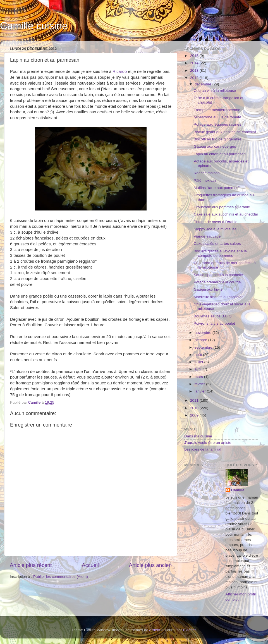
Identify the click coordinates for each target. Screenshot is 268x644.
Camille (238, 490)
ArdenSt (156, 630)
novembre (204, 333)
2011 (195, 400)
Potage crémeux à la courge (217, 282)
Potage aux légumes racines (217, 124)
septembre (204, 347)
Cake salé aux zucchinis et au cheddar (226, 214)
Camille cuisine (34, 26)
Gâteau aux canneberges (215, 146)
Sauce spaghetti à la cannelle (218, 275)
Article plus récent (31, 565)
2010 (195, 408)
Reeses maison (207, 173)
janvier (201, 391)
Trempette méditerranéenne (217, 110)
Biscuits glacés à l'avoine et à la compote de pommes (220, 253)
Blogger (190, 630)
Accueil (90, 565)
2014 (195, 63)
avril (199, 369)
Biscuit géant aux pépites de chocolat (225, 132)
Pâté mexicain (206, 180)
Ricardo (120, 71)
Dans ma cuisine (198, 436)
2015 (195, 56)
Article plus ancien (150, 565)
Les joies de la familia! (203, 449)
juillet (199, 362)
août (199, 355)
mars (199, 377)
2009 (195, 415)
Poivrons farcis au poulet (214, 323)
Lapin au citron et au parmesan (220, 154)
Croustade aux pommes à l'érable (222, 207)
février (200, 384)
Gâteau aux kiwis (208, 289)
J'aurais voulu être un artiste (208, 443)
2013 (195, 70)
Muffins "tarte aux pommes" (217, 188)
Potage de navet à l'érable (216, 222)
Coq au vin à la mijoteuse (215, 91)
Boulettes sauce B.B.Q (213, 316)
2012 (195, 78)
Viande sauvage (207, 236)
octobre (201, 340)
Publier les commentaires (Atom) (61, 577)
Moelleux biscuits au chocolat (218, 297)
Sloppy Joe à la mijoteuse (215, 229)
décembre (204, 84)
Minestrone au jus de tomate (217, 117)
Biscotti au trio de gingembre (218, 139)
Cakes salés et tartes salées (217, 244)
